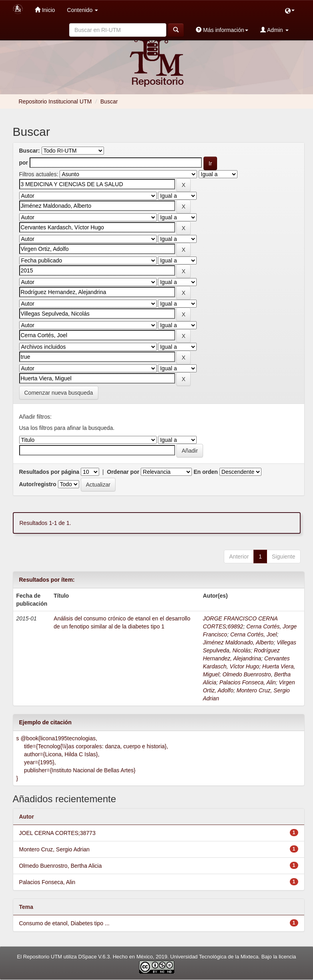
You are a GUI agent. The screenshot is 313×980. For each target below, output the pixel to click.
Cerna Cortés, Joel (254, 634)
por (24, 163)
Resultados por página (49, 472)
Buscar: (30, 151)
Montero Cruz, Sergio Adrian (55, 849)
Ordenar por (123, 472)
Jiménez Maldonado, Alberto (238, 642)
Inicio (45, 10)
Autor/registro (38, 484)
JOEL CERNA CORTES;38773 (57, 833)
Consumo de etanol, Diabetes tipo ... (64, 923)
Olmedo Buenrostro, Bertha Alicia (61, 866)
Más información (222, 30)
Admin (274, 30)
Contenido (83, 10)
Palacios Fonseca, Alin (248, 682)
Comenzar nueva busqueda (59, 393)
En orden (206, 472)
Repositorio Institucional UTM (55, 101)
